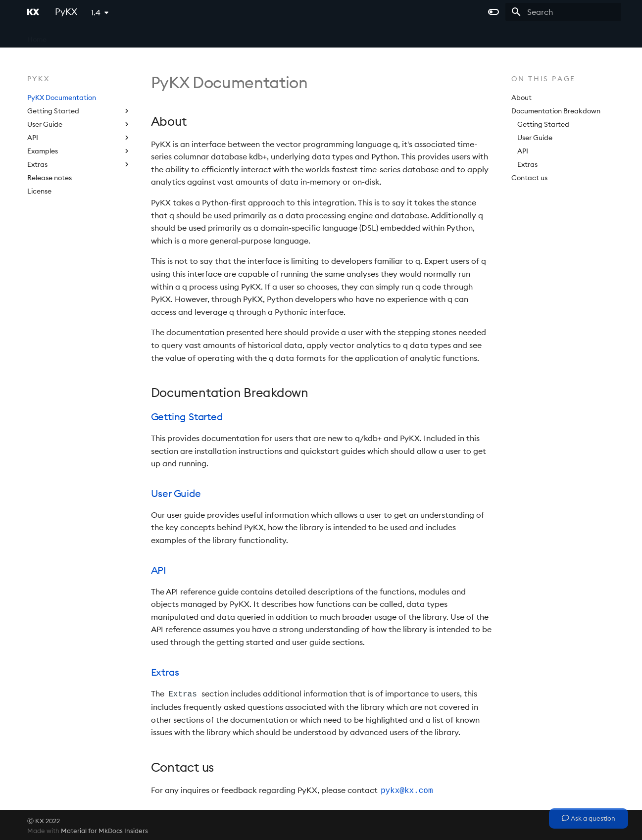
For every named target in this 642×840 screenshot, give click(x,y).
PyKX (321, 36)
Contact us (529, 178)
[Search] (563, 12)
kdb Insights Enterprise (195, 36)
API (523, 151)
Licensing (258, 36)
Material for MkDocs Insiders (104, 829)
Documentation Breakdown (556, 111)
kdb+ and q (77, 36)
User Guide (535, 138)
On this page (544, 79)
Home (37, 36)
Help (293, 36)
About (521, 98)
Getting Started (543, 124)
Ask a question (589, 818)
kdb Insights (126, 36)
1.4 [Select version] (96, 12)
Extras (527, 164)
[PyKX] (33, 12)
